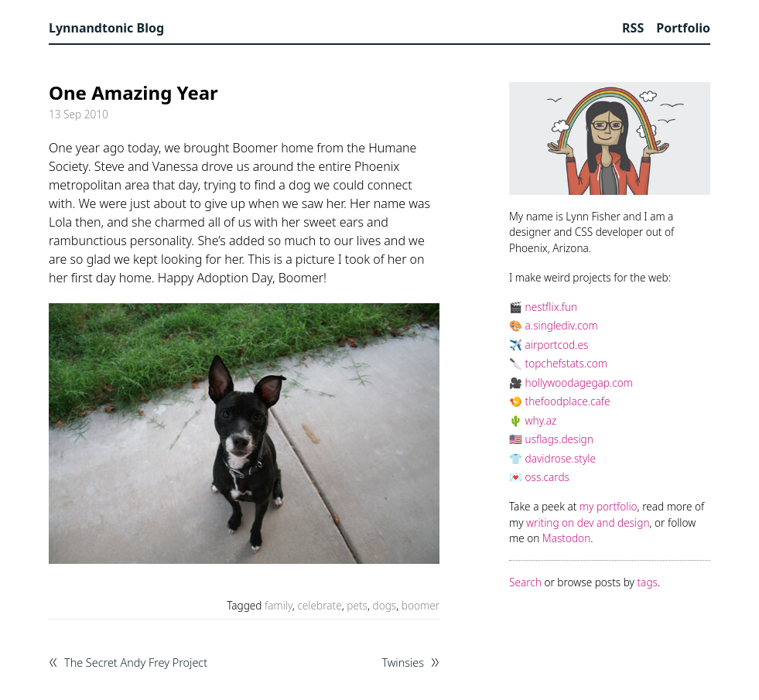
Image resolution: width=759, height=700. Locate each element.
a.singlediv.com (562, 325)
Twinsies (403, 663)
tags (648, 582)
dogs (385, 605)
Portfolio (683, 28)
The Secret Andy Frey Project (136, 663)
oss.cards (547, 477)
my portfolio (609, 506)
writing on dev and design (588, 522)
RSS (633, 28)
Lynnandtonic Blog (106, 28)
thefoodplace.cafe (568, 401)
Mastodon (566, 538)
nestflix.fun (552, 307)
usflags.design (559, 439)
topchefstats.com (566, 363)
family (279, 605)
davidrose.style (561, 458)
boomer (421, 605)
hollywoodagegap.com (579, 382)
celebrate (319, 605)
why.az (541, 420)
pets (357, 605)
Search (525, 582)
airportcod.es (557, 345)
